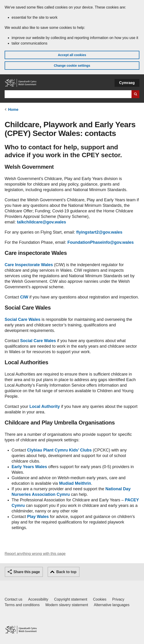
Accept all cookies (72, 55)
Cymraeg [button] (127, 83)
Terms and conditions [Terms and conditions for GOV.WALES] (22, 605)
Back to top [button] (66, 572)
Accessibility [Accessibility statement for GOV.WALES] (38, 599)
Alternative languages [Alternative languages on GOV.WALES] (112, 605)
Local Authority (45, 406)
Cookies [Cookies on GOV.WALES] (100, 599)
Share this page (27, 572)
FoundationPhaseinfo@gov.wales (100, 242)
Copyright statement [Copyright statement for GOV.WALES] (71, 599)
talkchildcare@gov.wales (41, 222)
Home (13, 110)
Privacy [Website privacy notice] (118, 599)
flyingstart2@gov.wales (99, 232)
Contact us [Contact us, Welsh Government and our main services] (13, 599)
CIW (24, 297)
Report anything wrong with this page (35, 554)
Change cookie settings (72, 66)
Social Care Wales (22, 319)
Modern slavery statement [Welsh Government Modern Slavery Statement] (67, 605)
